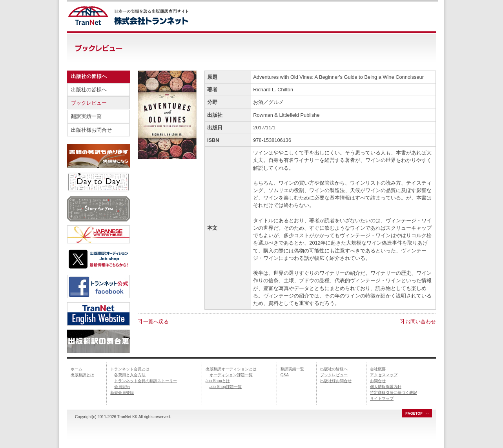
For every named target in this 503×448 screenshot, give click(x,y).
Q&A (285, 375)
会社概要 (378, 369)
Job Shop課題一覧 (226, 387)
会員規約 (122, 387)
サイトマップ (382, 398)
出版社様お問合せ (91, 130)
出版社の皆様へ (89, 90)
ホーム (77, 369)
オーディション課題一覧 (231, 375)
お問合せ (378, 381)
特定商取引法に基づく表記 (394, 393)
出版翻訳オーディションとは (231, 369)
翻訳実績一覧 (86, 116)
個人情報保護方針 (386, 387)
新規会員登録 (122, 393)
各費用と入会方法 (130, 375)
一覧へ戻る (156, 322)
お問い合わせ (421, 322)
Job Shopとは (218, 381)
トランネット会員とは (130, 369)
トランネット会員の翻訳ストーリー (146, 381)
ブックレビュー (89, 103)
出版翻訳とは (82, 375)
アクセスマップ (384, 375)
